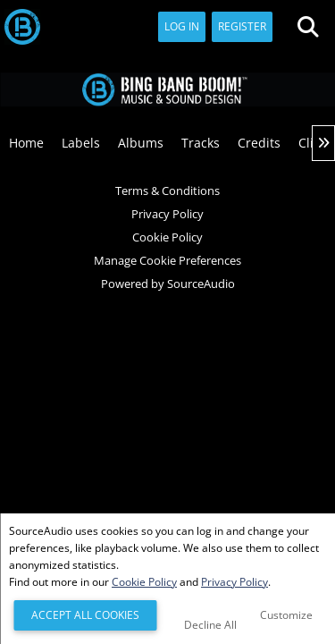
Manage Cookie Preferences (167, 260)
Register (242, 26)
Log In (182, 26)
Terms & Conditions (167, 191)
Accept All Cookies (85, 615)
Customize (286, 615)
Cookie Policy (167, 237)
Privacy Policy (167, 214)
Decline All (210, 625)
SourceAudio (201, 284)
